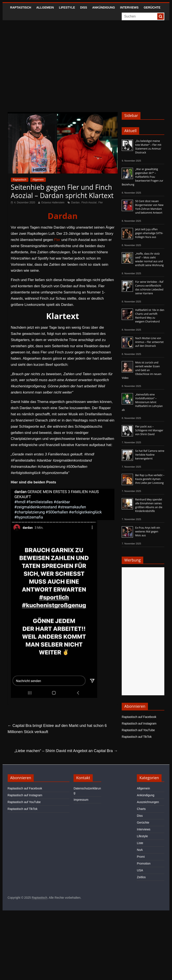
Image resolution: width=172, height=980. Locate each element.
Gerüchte (152, 7)
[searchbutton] (160, 16)
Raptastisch (21, 7)
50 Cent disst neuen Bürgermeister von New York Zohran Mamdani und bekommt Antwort (149, 207)
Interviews (129, 7)
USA (140, 870)
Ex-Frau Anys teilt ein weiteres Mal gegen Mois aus (147, 532)
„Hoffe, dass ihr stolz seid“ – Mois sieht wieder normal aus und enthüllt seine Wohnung (149, 259)
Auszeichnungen (148, 802)
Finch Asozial (89, 203)
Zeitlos (141, 877)
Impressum (81, 800)
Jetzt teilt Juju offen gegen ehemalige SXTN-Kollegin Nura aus (149, 233)
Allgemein (45, 7)
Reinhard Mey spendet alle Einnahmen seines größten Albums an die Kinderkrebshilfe (149, 505)
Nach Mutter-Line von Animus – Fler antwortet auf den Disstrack (149, 342)
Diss (84, 7)
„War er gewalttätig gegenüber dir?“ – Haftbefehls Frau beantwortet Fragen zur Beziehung (142, 177)
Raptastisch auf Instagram (139, 723)
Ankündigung (104, 7)
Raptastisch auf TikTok (137, 737)
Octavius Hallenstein (53, 203)
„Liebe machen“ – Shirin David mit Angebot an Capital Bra (66, 751)
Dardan (75, 203)
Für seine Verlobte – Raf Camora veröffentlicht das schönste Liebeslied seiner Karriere (149, 288)
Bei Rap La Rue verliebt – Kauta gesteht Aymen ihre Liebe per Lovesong (150, 479)
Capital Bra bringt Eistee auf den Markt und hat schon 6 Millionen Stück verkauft (57, 729)
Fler (101, 203)
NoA (140, 850)
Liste (140, 843)
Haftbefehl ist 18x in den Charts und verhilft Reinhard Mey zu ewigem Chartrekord (150, 316)
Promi (141, 857)
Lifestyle (67, 7)
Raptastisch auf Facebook (139, 717)
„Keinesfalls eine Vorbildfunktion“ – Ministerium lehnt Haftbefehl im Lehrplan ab (142, 402)
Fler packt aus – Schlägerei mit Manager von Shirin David (149, 430)
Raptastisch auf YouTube (138, 730)
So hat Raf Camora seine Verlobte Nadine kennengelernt (150, 455)
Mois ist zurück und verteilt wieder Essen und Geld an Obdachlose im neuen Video (141, 370)
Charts (141, 809)
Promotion (144, 863)
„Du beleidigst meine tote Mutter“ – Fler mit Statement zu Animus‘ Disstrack (148, 147)
